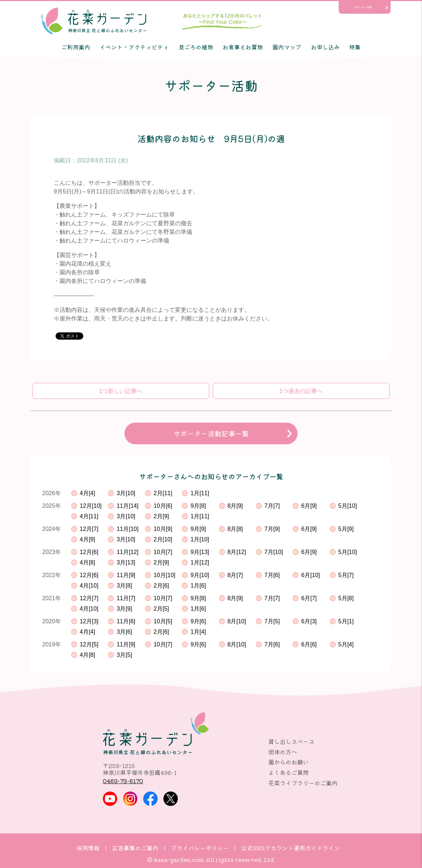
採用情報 (88, 848)
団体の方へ (283, 752)
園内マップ (287, 47)
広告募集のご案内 (135, 848)
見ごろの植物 (196, 47)
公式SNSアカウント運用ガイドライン (291, 848)
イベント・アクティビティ (134, 47)
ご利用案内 (76, 47)
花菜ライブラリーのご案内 (303, 783)
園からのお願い (289, 762)
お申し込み (325, 47)
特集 (355, 47)
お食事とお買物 (243, 47)
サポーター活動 (363, 7)
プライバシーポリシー (200, 848)
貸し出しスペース (291, 741)
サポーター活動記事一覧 (211, 433)
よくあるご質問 (289, 772)
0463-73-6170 (123, 781)
